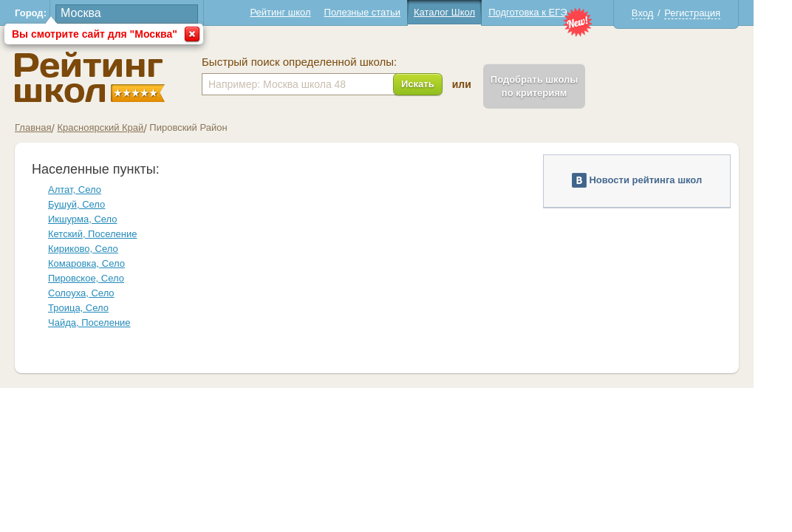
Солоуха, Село (100, 293)
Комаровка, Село (106, 263)
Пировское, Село (105, 278)
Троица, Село (98, 308)
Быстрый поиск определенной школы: (318, 62)
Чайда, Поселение (109, 323)
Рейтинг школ (299, 12)
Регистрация (711, 13)
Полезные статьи (382, 12)
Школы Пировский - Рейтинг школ (109, 77)
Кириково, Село (102, 249)
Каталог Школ (464, 12)
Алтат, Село (94, 190)
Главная (52, 127)
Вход (662, 13)
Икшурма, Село (102, 219)
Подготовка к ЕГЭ (547, 12)
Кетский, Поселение (112, 234)
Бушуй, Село (96, 204)
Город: (50, 13)
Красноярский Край (119, 127)
